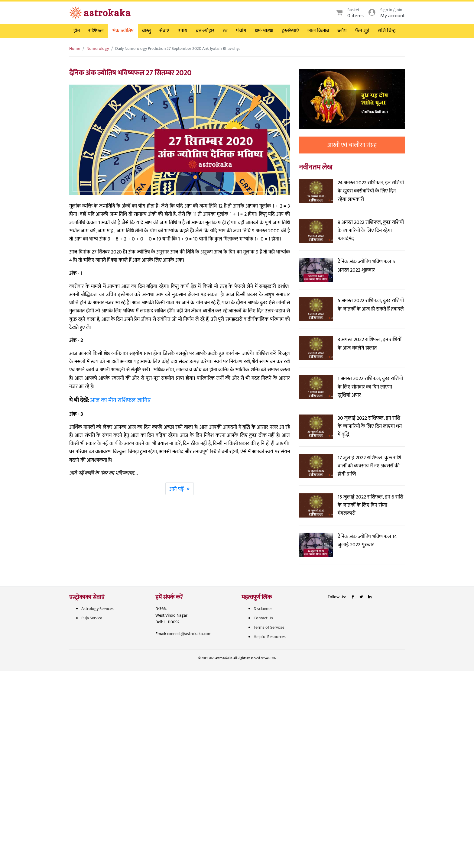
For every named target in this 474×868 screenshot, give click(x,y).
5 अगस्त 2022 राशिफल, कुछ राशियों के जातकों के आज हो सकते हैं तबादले (371, 305)
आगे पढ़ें (180, 489)
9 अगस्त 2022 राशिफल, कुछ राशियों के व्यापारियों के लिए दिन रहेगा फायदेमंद (371, 231)
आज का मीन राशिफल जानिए (120, 400)
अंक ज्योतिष (123, 31)
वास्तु (146, 31)
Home (75, 48)
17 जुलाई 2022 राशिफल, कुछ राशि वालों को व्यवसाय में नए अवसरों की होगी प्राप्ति (369, 466)
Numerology (98, 48)
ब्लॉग (342, 31)
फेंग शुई (362, 31)
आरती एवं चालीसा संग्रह (352, 145)
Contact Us (263, 618)
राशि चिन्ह (387, 31)
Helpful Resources (270, 637)
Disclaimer (263, 609)
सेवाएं (164, 31)
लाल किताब (318, 31)
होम (77, 31)
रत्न (225, 31)
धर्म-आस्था (264, 31)
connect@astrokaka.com (189, 634)
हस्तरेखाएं (290, 31)
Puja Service (92, 618)
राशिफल (96, 31)
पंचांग (241, 31)
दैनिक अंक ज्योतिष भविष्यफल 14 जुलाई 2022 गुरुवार (367, 541)
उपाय (183, 31)
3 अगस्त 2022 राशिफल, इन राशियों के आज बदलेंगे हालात (370, 344)
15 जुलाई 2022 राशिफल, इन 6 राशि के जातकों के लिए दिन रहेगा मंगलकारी (370, 505)
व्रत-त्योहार (205, 31)
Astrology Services (97, 609)
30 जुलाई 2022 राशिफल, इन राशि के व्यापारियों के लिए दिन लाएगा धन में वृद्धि (370, 426)
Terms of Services (269, 627)
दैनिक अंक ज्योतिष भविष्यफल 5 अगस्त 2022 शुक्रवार (366, 266)
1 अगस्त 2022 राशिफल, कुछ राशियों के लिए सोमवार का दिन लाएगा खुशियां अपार (370, 387)
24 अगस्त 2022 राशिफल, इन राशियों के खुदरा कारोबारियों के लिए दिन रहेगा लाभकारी (371, 191)
